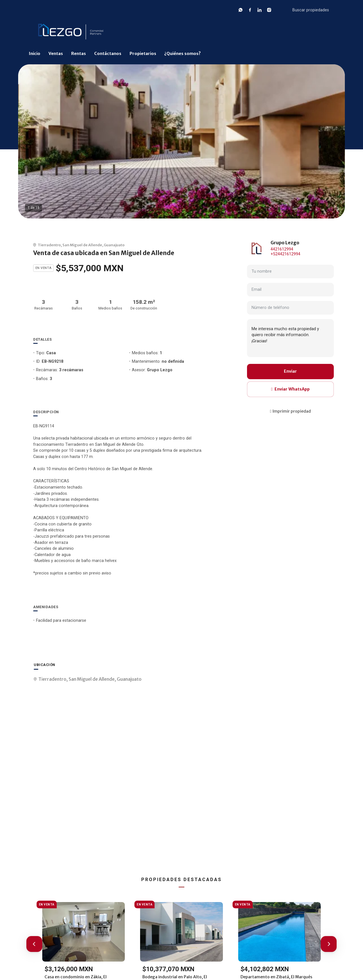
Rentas (79, 54)
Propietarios (143, 54)
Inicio (35, 54)
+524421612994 (285, 254)
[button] (34, 944)
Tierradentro (49, 245)
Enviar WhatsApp (290, 389)
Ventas (56, 54)
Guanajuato (114, 245)
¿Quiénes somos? (182, 54)
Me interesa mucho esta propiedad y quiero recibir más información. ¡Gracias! (290, 338)
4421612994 (282, 249)
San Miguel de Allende (82, 245)
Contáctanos (108, 54)
